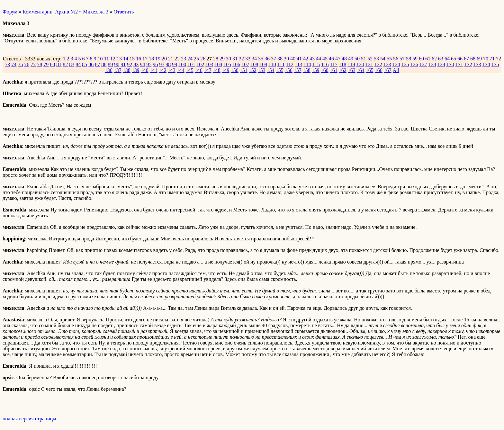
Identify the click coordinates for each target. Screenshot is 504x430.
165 (370, 70)
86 (91, 64)
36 (267, 59)
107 (245, 64)
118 (342, 64)
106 (236, 64)
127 (423, 64)
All (396, 70)
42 (306, 59)
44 (319, 59)
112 (289, 64)
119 (351, 64)
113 (298, 64)
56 (396, 59)
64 (447, 59)
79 (46, 64)
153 (262, 70)
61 (428, 59)
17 (145, 59)
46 (331, 59)
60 (421, 59)
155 (280, 70)
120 (360, 64)
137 (118, 70)
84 (78, 64)
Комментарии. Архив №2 (50, 12)
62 (434, 59)
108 (254, 64)
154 (271, 70)
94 (142, 64)
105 (227, 64)
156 (289, 70)
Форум (10, 12)
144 (181, 70)
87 (97, 64)
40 (293, 59)
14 (126, 59)
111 (281, 64)
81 (59, 64)
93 (136, 64)
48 (344, 59)
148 (217, 70)
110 (272, 64)
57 (402, 59)
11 (106, 59)
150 (235, 70)
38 (280, 59)
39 (286, 59)
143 (172, 70)
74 (14, 64)
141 (154, 70)
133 (477, 64)
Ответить (124, 12)
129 (441, 64)
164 (361, 70)
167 (388, 70)
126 (414, 64)
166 (379, 70)
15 (132, 59)
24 (190, 59)
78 (40, 64)
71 (492, 59)
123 (387, 64)
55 (389, 59)
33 (248, 59)
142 (163, 70)
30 (229, 59)
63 (441, 59)
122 (378, 64)
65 (454, 59)
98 (168, 64)
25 (196, 59)
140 (145, 70)
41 (299, 59)
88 (104, 64)
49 (351, 59)
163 (352, 70)
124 (396, 64)
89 (110, 64)
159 (316, 70)
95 (149, 64)
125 (405, 64)
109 (263, 64)
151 (244, 70)
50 (357, 59)
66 (460, 59)
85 (85, 64)
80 (52, 64)
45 (325, 59)
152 (253, 70)
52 (370, 59)
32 (241, 59)
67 (466, 59)
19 (158, 59)
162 (343, 70)
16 (139, 59)
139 (136, 70)
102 (200, 64)
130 (450, 64)
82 (65, 64)
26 (203, 59)
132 (468, 64)
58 (409, 59)
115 (316, 64)
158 (307, 70)
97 (162, 64)
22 (177, 59)
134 (486, 64)
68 (473, 59)
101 (191, 64)
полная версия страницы (29, 419)
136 (109, 70)
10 (100, 59)
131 (459, 64)
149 (226, 70)
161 (334, 70)
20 (164, 59)
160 (325, 70)
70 (486, 59)
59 (415, 59)
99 (175, 64)
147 (208, 70)
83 (72, 64)
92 (130, 64)
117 (334, 64)
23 (184, 59)
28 (216, 59)
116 (325, 64)
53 (376, 59)
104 (218, 64)
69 (479, 59)
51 (364, 59)
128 (432, 64)
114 (307, 64)
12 (113, 59)
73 (7, 64)
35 (261, 59)
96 (155, 64)
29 (222, 59)
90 (117, 64)
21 (171, 59)
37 (274, 59)
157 (298, 70)
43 (312, 59)
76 (27, 64)
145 (190, 70)
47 (338, 59)
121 (369, 64)
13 (119, 59)
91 (123, 64)
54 (383, 59)
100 (182, 64)
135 (495, 64)
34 (254, 59)
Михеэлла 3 (96, 12)
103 (209, 64)
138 (127, 70)
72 (499, 59)
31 (235, 59)
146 (199, 70)
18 (151, 59)
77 (33, 64)
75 (20, 64)
